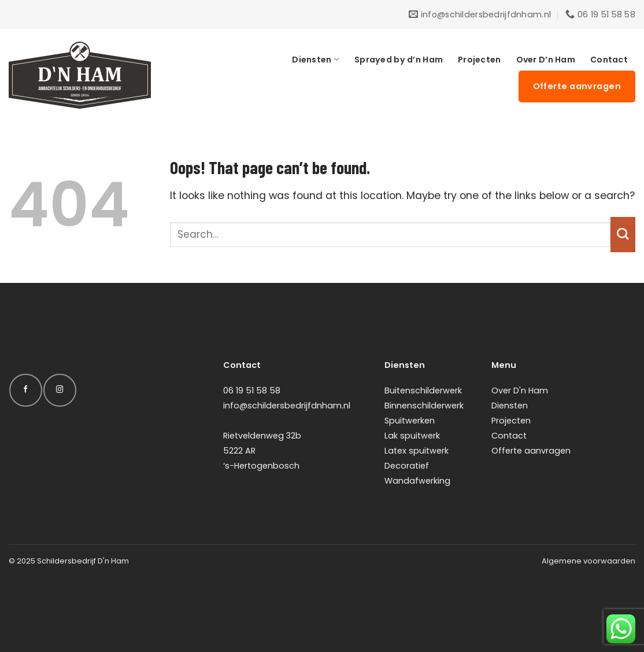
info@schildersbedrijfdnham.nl (287, 406)
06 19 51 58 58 (252, 391)
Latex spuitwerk (417, 451)
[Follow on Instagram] (60, 390)
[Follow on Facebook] (25, 390)
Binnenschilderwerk (424, 406)
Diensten (316, 60)
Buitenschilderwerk (423, 391)
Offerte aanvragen (531, 451)
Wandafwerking (417, 481)
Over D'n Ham (520, 391)
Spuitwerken (410, 421)
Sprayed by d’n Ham (399, 60)
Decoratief (407, 466)
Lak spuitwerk (412, 436)
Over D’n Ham (546, 60)
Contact (609, 60)
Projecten (480, 60)
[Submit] (623, 235)
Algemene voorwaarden (589, 561)
